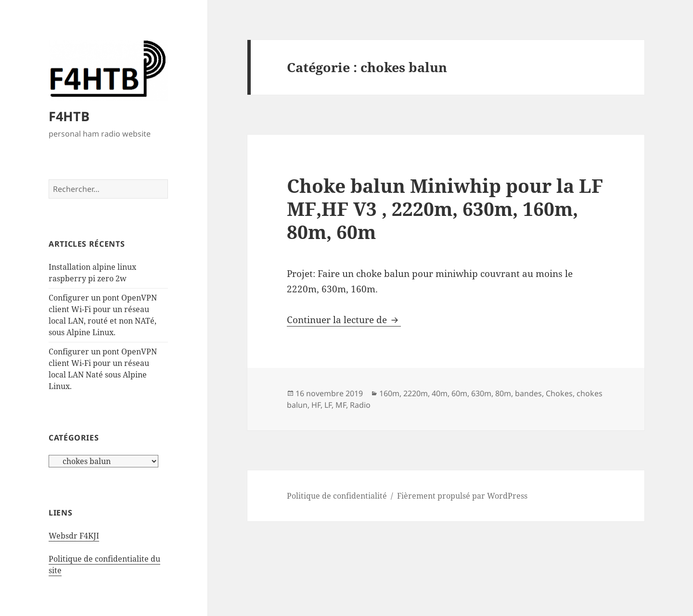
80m (503, 393)
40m (440, 393)
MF (341, 405)
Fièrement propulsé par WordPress (462, 496)
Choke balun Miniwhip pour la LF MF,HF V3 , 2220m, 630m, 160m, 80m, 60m (445, 208)
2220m (416, 393)
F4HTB (69, 116)
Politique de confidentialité (337, 496)
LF (328, 405)
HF (316, 405)
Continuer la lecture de (344, 320)
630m (481, 393)
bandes (528, 393)
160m (389, 393)
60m (459, 393)
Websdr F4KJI (74, 536)
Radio (360, 405)
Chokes (559, 393)
